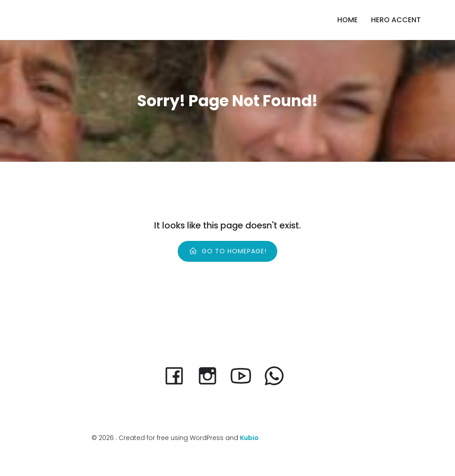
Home (347, 20)
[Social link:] (244, 375)
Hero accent (396, 20)
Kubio (249, 438)
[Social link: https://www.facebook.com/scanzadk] (178, 375)
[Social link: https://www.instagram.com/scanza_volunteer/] (211, 375)
